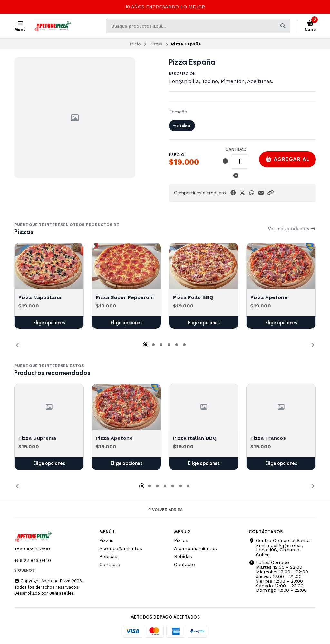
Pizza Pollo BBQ (193, 297)
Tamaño (178, 112)
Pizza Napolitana (40, 297)
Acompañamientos (121, 548)
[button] (270, 193)
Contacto (110, 564)
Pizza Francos (268, 438)
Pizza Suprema (37, 438)
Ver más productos (292, 229)
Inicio (135, 44)
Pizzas (156, 44)
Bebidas (108, 556)
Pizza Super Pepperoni (125, 297)
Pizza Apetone (269, 297)
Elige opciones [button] (49, 322)
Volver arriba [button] (165, 510)
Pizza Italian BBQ (195, 438)
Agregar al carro (287, 162)
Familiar (182, 125)
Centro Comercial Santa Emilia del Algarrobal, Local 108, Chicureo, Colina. (279, 548)
